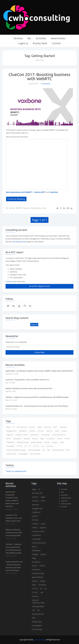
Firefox (67, 439)
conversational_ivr (59, 435)
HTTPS (19, 446)
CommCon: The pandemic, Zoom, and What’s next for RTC (27, 380)
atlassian (63, 427)
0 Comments (46, 84)
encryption (50, 439)
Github (47, 442)
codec (57, 431)
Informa (50, 446)
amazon (32, 427)
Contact (56, 43)
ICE (26, 446)
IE (30, 446)
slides (44, 208)
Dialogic (27, 439)
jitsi (49, 450)
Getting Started (36, 208)
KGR (68, 450)
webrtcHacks (58, 38)
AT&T (55, 427)
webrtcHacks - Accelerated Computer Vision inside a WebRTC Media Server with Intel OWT (39, 371)
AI (14, 427)
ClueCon (12, 208)
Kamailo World (58, 450)
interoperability (34, 450)
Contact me (10, 281)
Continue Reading (16, 199)
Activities (41, 38)
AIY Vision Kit (22, 427)
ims (43, 446)
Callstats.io (23, 431)
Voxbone (26, 208)
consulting (45, 435)
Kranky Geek (40, 43)
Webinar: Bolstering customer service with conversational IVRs (29, 388)
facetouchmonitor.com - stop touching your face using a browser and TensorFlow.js (37, 406)
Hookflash (10, 446)
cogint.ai (23, 43)
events (60, 439)
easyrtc (35, 439)
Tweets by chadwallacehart (16, 471)
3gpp (8, 427)
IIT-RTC (36, 446)
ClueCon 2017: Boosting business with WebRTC (39, 77)
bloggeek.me (11, 431)
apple (40, 427)
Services (18, 38)
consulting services (19, 242)
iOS (44, 450)
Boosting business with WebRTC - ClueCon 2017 (26, 192)
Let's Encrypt (35, 454)
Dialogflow (17, 439)
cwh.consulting (39, 640)
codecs (64, 431)
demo (9, 439)
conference (34, 435)
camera (32, 431)
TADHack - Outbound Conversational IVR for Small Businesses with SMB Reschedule (37, 397)
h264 (62, 442)
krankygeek (23, 454)
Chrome (41, 431)
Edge (42, 439)
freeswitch (10, 442)
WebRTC (19, 208)
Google (55, 442)
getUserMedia (36, 442)
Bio (29, 38)
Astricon (48, 427)
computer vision (21, 435)
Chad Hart (54, 192)
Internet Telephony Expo (16, 450)
